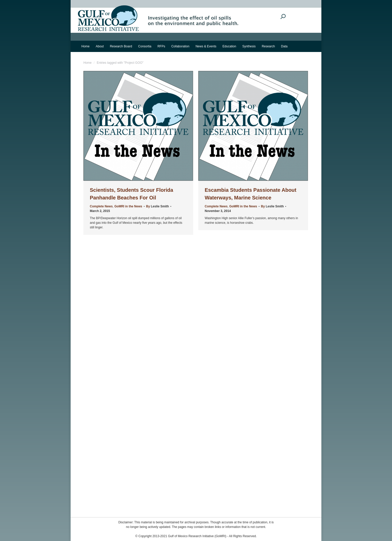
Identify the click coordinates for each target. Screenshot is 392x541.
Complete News (101, 206)
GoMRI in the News (128, 206)
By (157, 206)
